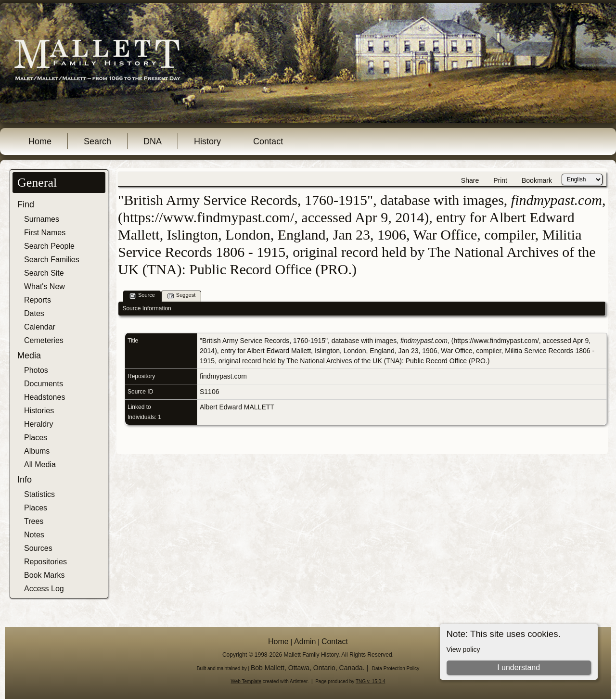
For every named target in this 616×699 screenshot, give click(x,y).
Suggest (181, 296)
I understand (519, 667)
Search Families (52, 260)
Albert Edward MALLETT (237, 407)
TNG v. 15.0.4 (371, 681)
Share (470, 180)
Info (25, 480)
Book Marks (44, 575)
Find (26, 204)
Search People (49, 246)
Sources (38, 548)
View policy (463, 649)
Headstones (45, 397)
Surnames (42, 219)
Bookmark (537, 180)
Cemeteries (44, 340)
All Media (40, 464)
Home (40, 141)
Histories (39, 411)
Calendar (40, 327)
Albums (37, 451)
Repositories (45, 562)
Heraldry (38, 424)
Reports (38, 300)
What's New (45, 286)
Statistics (39, 494)
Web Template (246, 681)
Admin (305, 642)
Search (97, 141)
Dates (34, 313)
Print (500, 180)
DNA (153, 141)
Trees (34, 521)
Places (36, 438)
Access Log (44, 589)
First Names (45, 233)
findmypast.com (223, 376)
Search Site (44, 273)
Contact (268, 141)
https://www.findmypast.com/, (497, 341)
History (207, 141)
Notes (34, 535)
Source (142, 296)
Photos (36, 370)
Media (29, 356)
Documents (44, 384)
